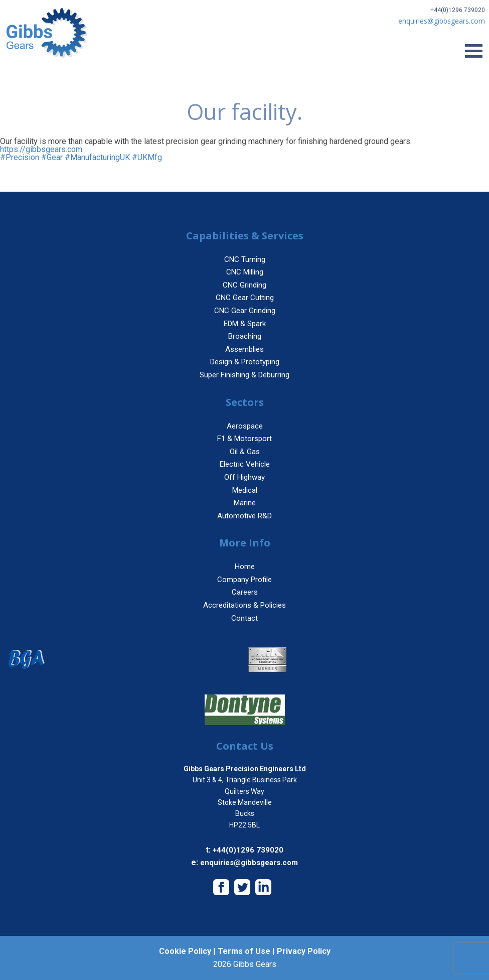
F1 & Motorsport (244, 439)
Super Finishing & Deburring (244, 375)
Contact (244, 618)
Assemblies (244, 349)
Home (245, 567)
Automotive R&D (244, 516)
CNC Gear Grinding (245, 311)
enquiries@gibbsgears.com (249, 863)
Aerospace (245, 426)
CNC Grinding (244, 285)
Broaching (245, 336)
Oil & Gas (245, 452)
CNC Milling (245, 272)
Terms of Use (244, 951)
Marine (245, 503)
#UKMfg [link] (147, 157)
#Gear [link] (52, 157)
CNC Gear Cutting (245, 298)
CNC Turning (245, 259)
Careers (245, 592)
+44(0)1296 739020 (458, 10)
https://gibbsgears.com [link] (41, 149)
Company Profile (244, 580)
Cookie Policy (185, 951)
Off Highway (244, 477)
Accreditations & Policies (244, 605)
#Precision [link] (20, 157)
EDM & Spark (245, 324)
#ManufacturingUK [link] (97, 157)
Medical (245, 490)
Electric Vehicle (245, 464)
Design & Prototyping (245, 362)
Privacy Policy (304, 951)
